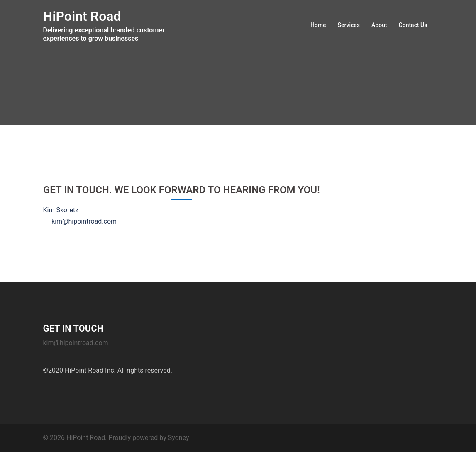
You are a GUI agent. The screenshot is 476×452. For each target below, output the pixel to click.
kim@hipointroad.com (76, 343)
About (379, 25)
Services (349, 25)
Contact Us (413, 25)
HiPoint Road (82, 16)
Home (318, 25)
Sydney (179, 438)
